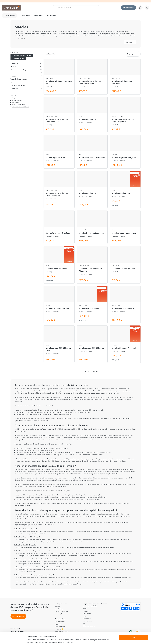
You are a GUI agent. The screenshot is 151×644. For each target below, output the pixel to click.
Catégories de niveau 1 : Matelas (22, 56)
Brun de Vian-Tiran (18, 105)
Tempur (85, 609)
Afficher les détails (113, 640)
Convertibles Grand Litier (20, 107)
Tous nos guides (59, 614)
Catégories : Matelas (19, 58)
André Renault (87, 614)
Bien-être (57, 606)
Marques (13, 95)
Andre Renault (17, 100)
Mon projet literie (128, 7)
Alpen (14, 98)
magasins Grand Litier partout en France (68, 584)
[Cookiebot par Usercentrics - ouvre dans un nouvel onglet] (13, 640)
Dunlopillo (86, 611)
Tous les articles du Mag (62, 611)
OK (134, 627)
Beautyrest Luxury (18, 102)
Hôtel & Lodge (87, 618)
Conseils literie (59, 609)
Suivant (96, 371)
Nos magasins (52, 15)
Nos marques (26, 15)
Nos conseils (38, 15)
